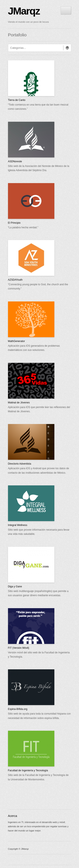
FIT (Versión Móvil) (19, 648)
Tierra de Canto (17, 100)
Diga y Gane (15, 587)
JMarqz (24, 11)
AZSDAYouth (15, 280)
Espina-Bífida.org (18, 709)
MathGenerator (17, 341)
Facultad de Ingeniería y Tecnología (28, 770)
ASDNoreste (15, 161)
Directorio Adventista (20, 464)
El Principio (14, 223)
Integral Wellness (18, 525)
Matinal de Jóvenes (19, 403)
